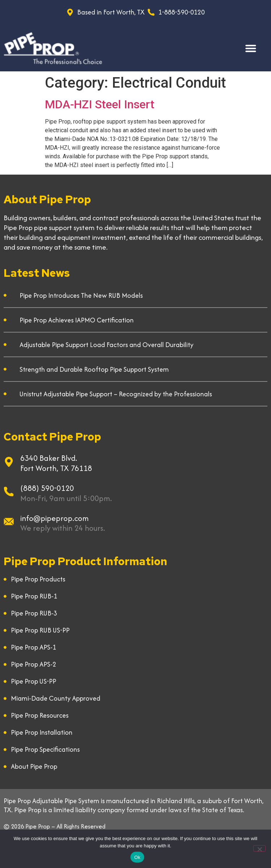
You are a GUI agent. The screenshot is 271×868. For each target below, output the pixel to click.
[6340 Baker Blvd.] (9, 462)
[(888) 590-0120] (9, 492)
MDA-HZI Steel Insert (100, 104)
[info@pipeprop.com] (9, 522)
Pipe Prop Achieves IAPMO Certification (77, 320)
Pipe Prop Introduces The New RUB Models (81, 295)
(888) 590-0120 (47, 488)
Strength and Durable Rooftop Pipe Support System (94, 369)
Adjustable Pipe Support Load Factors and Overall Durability (107, 345)
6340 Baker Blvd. (49, 458)
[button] (251, 48)
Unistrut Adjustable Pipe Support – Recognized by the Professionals (116, 394)
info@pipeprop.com (55, 518)
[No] (259, 848)
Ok (137, 857)
